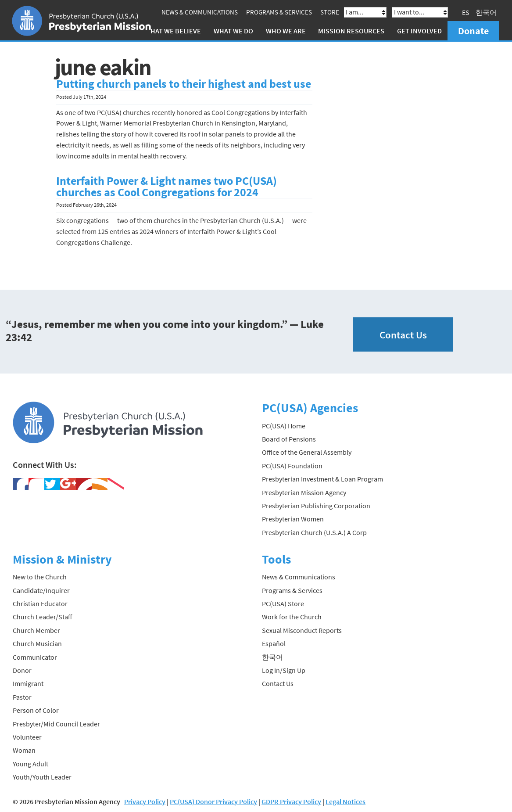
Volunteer (27, 737)
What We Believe (173, 31)
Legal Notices (346, 801)
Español (274, 643)
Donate (473, 31)
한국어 (486, 12)
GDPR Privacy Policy (291, 801)
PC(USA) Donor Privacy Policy (213, 801)
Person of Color (36, 710)
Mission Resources (351, 31)
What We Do (233, 31)
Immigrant (28, 683)
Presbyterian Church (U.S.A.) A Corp (314, 532)
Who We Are (286, 31)
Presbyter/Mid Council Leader (56, 724)
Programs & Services (279, 12)
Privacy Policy (145, 801)
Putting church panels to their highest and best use (184, 84)
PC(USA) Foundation (292, 466)
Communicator (35, 657)
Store (330, 12)
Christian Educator (40, 604)
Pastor (22, 697)
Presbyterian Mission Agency (304, 492)
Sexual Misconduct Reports (302, 630)
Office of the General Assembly (307, 452)
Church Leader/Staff (42, 617)
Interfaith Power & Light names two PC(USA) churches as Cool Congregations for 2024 (166, 187)
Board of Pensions (289, 439)
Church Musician (37, 643)
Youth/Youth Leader (42, 777)
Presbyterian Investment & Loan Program (322, 479)
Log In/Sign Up (284, 670)
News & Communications (200, 12)
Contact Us (403, 335)
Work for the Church (292, 617)
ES (466, 12)
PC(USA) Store (283, 604)
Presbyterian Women (293, 519)
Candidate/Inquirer (41, 590)
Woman (24, 750)
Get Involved (419, 31)
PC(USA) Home (284, 426)
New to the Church (40, 577)
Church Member (36, 630)
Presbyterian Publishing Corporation (316, 506)
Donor (22, 670)
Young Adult (30, 764)
